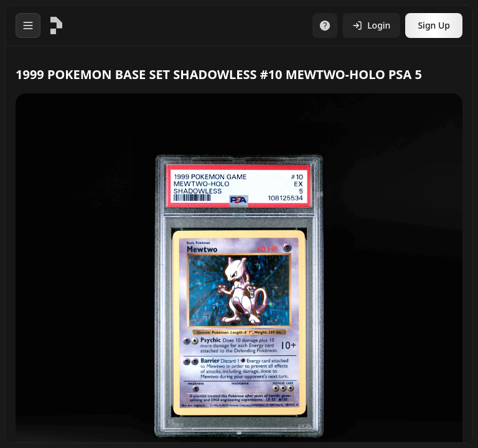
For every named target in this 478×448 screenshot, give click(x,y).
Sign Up (434, 25)
